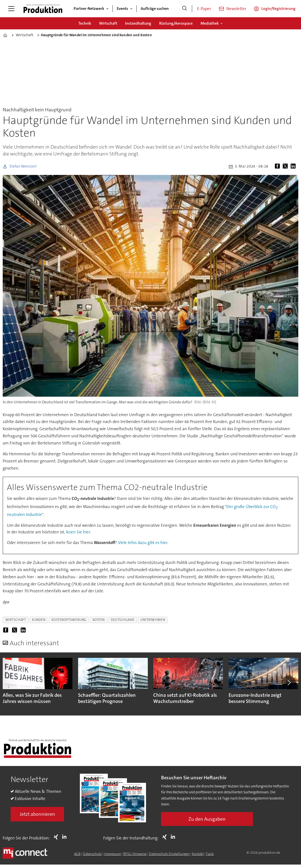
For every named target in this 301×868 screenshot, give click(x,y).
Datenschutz (92, 854)
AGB (77, 854)
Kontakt (198, 854)
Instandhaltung (138, 23)
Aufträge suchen (155, 9)
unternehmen (153, 620)
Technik (85, 23)
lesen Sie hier (78, 532)
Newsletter (236, 9)
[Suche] (184, 9)
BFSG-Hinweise (135, 854)
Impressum (113, 854)
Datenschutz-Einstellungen (169, 854)
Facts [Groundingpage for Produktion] (210, 854)
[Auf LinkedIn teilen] (294, 167)
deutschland (123, 620)
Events (122, 9)
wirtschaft (16, 620)
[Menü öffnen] (11, 9)
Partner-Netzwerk (89, 9)
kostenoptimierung (69, 620)
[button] (289, 682)
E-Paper (204, 9)
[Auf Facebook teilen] (278, 167)
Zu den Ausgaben (207, 819)
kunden (39, 620)
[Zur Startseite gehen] (43, 9)
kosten (99, 620)
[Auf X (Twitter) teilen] (286, 167)
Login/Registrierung (278, 9)
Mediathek (210, 23)
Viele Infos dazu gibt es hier (143, 543)
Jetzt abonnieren (37, 814)
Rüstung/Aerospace (176, 23)
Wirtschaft (108, 23)
